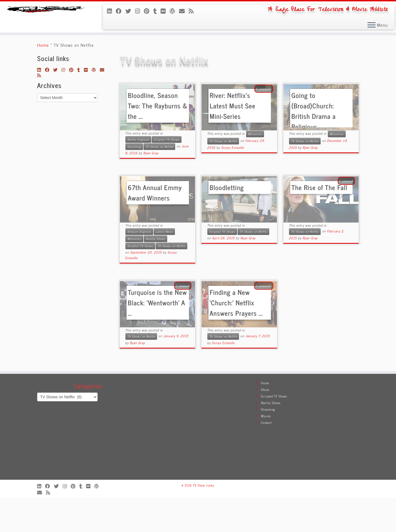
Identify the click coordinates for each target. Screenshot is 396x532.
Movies (266, 450)
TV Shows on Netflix (159, 181)
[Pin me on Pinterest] (148, 11)
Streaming (134, 181)
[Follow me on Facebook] (121, 11)
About (265, 424)
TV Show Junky (204, 519)
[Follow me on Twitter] (130, 11)
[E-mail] (184, 11)
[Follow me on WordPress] (174, 11)
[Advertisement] (198, 464)
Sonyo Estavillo (233, 182)
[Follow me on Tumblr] (157, 11)
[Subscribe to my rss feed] (193, 11)
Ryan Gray (151, 187)
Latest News (164, 266)
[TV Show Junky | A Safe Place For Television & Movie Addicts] (46, 34)
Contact (266, 457)
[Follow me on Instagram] (139, 11)
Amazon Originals (139, 266)
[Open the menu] (372, 25)
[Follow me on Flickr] (165, 11)
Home (43, 79)
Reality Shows (156, 273)
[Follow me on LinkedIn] (111, 11)
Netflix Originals (138, 173)
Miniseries (255, 168)
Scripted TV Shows (167, 173)
